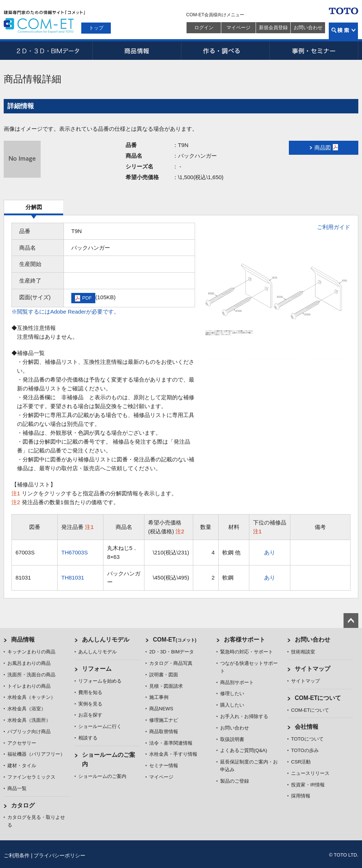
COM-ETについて (318, 698)
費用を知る (90, 692)
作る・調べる (225, 51)
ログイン (204, 28)
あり (270, 552)
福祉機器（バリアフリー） (36, 754)
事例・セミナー (314, 51)
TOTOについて (307, 739)
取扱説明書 (232, 739)
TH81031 (73, 577)
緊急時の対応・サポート (247, 652)
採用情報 (301, 796)
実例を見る (90, 704)
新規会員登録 (273, 28)
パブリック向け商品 (29, 732)
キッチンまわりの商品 (31, 652)
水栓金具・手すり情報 (173, 754)
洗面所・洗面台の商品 (31, 675)
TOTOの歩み (305, 750)
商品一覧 (17, 788)
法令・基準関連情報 (171, 743)
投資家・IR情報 (308, 785)
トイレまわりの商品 (29, 686)
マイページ (238, 28)
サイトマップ (313, 669)
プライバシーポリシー (59, 855)
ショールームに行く (100, 726)
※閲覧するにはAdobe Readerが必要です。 (65, 312)
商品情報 (137, 51)
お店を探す (90, 715)
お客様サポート (245, 640)
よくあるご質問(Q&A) (244, 750)
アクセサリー (22, 743)
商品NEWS (161, 709)
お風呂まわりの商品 (29, 663)
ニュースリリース (310, 773)
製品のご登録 (235, 781)
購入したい (232, 705)
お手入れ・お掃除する (244, 716)
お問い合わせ (308, 28)
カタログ (23, 805)
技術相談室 (303, 652)
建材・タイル (22, 766)
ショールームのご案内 (102, 776)
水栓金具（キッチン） (31, 697)
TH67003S (75, 552)
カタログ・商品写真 (171, 663)
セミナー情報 (164, 766)
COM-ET (175, 640)
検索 (343, 31)
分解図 (34, 207)
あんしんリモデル (106, 640)
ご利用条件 (17, 855)
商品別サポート (237, 682)
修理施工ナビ (164, 720)
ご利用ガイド (334, 227)
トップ (96, 28)
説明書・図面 (164, 675)
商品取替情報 (164, 732)
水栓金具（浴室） (27, 709)
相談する (88, 738)
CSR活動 (301, 762)
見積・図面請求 (166, 686)
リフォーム (97, 669)
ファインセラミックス (31, 777)
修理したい (232, 693)
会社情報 (307, 727)
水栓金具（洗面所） (29, 720)
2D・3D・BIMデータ (48, 51)
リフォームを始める (100, 681)
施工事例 (159, 697)
